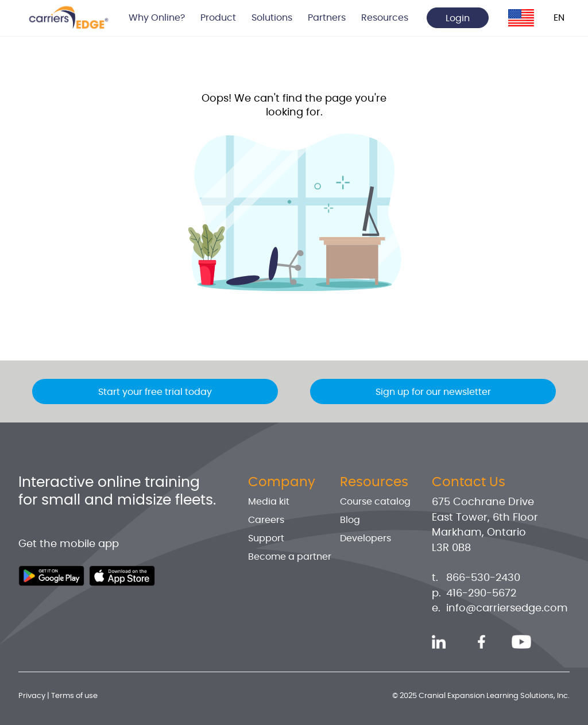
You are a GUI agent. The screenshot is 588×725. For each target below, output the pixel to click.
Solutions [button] (272, 18)
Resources (374, 482)
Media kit (269, 502)
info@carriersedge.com (507, 608)
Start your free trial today (155, 392)
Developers (365, 538)
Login (458, 18)
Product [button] (218, 18)
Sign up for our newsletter (433, 392)
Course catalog (375, 502)
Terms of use (74, 696)
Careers (266, 520)
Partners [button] (327, 18)
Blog (350, 520)
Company (282, 482)
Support (266, 538)
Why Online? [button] (157, 18)
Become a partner (290, 557)
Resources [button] (385, 18)
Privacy (32, 696)
